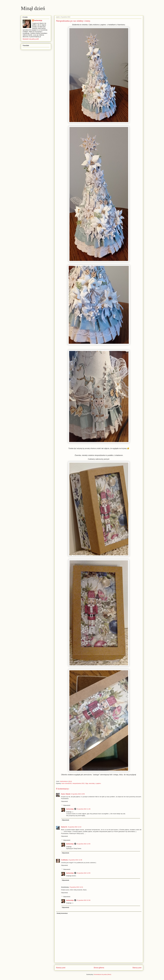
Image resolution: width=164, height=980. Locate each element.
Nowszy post (61, 968)
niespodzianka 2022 (78, 783)
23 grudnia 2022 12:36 (75, 860)
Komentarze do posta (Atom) (102, 974)
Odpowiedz (64, 801)
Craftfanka (64, 860)
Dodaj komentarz (62, 913)
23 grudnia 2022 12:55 (84, 844)
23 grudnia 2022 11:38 (84, 809)
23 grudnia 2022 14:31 (76, 887)
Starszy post (137, 968)
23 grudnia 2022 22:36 (84, 900)
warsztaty (92, 783)
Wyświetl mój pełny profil (31, 39)
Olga (87, 783)
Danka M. (64, 827)
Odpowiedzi (67, 805)
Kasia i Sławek (66, 794)
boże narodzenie (67, 783)
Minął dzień (33, 8)
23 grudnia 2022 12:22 (74, 827)
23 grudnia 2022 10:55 (78, 794)
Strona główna (99, 968)
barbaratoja (70, 809)
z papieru (98, 783)
